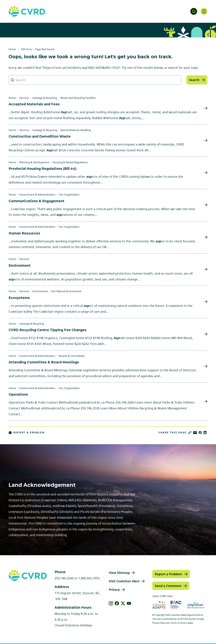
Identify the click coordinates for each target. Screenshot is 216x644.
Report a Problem (27, 432)
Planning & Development (34, 162)
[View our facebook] (117, 603)
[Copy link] (190, 433)
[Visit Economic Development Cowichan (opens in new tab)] (196, 605)
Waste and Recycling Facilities (78, 98)
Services (24, 98)
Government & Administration (37, 194)
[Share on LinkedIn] (205, 433)
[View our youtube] (129, 603)
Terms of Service (179, 623)
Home (12, 49)
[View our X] (123, 603)
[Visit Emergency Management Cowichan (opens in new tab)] (176, 605)
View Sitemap (119, 573)
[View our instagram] (111, 603)
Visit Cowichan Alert (124, 581)
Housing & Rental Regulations (70, 162)
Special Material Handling (76, 130)
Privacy (114, 590)
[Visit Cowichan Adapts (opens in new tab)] (159, 605)
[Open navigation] (204, 11)
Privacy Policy (159, 623)
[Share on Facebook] (200, 433)
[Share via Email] (195, 433)
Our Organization (69, 194)
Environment (40, 291)
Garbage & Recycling (45, 98)
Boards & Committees (72, 356)
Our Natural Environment (66, 291)
